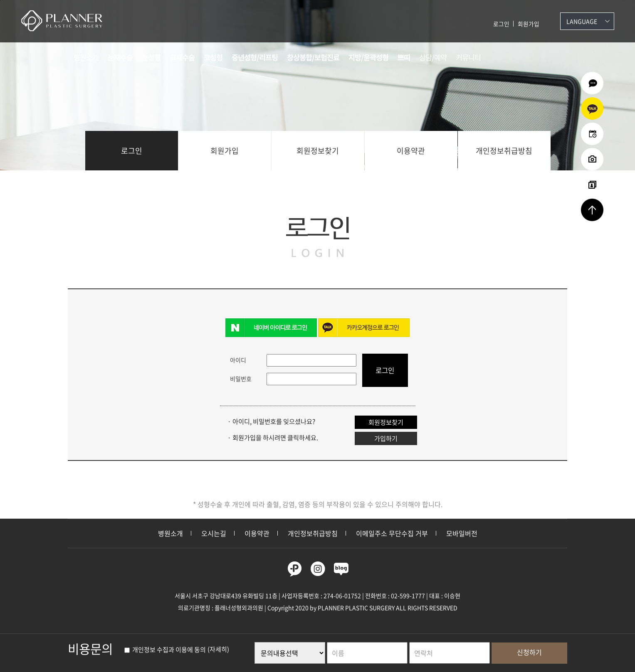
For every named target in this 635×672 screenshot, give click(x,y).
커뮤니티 (468, 57)
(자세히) (218, 650)
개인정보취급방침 (504, 151)
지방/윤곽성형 (368, 57)
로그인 (501, 24)
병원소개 (86, 57)
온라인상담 (592, 83)
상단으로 (592, 210)
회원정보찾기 (318, 151)
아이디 (238, 360)
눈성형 (151, 57)
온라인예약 (592, 134)
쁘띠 (404, 57)
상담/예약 (433, 57)
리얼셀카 (592, 185)
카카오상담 (592, 108)
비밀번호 (241, 379)
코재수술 (182, 57)
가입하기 (386, 438)
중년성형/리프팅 (255, 57)
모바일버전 (462, 533)
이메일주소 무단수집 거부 (392, 533)
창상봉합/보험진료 (313, 57)
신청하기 (529, 652)
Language (582, 21)
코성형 (213, 57)
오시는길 (214, 533)
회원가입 (529, 24)
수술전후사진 (592, 159)
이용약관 (411, 151)
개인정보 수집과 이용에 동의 (165, 650)
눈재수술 (120, 57)
